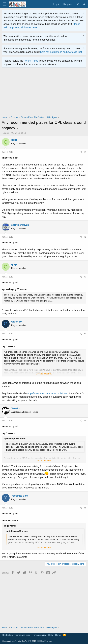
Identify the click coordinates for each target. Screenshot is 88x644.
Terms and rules (23, 635)
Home (58, 635)
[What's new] (77, 4)
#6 (85, 508)
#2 (85, 237)
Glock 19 (16, 322)
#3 (85, 277)
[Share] (81, 152)
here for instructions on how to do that (61, 52)
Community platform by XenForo (27, 641)
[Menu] (5, 4)
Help (51, 635)
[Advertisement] (45, 92)
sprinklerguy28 (20, 225)
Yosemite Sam (20, 496)
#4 (85, 334)
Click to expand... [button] (44, 374)
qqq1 (7, 133)
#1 (85, 152)
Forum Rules (31, 61)
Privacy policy (39, 635)
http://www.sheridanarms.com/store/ (47, 393)
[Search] (84, 4)
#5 (85, 421)
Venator (16, 408)
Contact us (7, 635)
